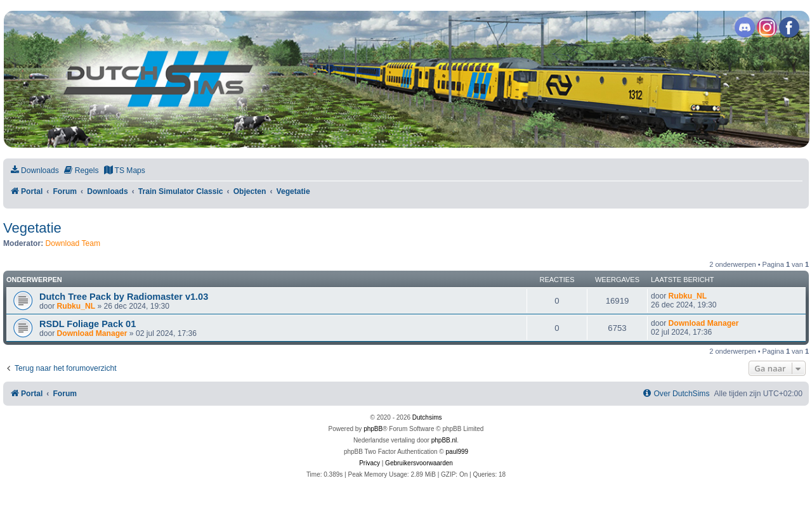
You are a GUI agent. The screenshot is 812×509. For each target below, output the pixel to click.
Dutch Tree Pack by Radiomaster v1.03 (124, 297)
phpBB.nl (444, 440)
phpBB (373, 429)
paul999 (457, 452)
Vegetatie (32, 228)
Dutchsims (427, 417)
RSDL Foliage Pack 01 (88, 324)
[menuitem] (34, 171)
